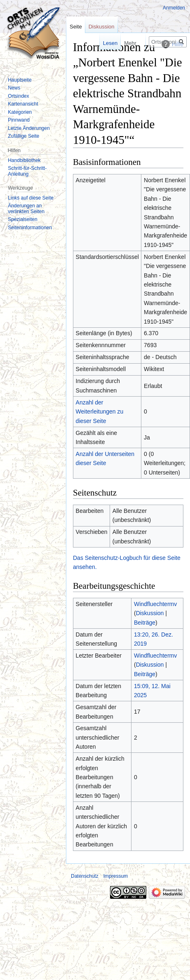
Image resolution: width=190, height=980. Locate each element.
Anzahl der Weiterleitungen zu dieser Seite (100, 412)
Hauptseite (20, 80)
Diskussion (150, 613)
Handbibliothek (24, 160)
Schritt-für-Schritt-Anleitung (27, 171)
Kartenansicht (23, 104)
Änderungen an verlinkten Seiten (26, 209)
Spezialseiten (22, 219)
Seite (76, 27)
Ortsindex (18, 96)
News (14, 88)
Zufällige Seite (23, 136)
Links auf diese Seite (31, 198)
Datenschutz (85, 876)
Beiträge (145, 623)
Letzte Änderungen (29, 128)
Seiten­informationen (30, 228)
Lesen (102, 43)
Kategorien (20, 112)
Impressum (116, 876)
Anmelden (174, 8)
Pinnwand (19, 120)
